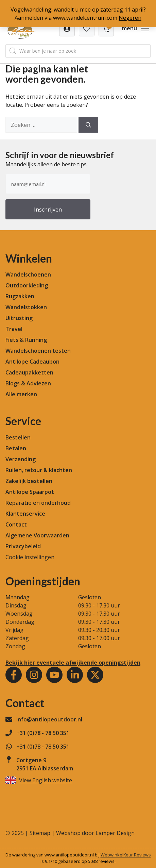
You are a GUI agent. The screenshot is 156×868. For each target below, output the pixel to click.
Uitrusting (19, 318)
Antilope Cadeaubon (32, 362)
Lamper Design (115, 833)
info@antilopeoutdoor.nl (49, 719)
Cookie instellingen (30, 557)
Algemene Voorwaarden (37, 535)
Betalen (16, 448)
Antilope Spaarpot (30, 492)
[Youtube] (54, 675)
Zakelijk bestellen (29, 481)
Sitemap (40, 833)
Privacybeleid (23, 546)
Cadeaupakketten (29, 372)
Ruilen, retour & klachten (39, 470)
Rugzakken (20, 296)
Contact (16, 524)
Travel (14, 329)
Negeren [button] (130, 18)
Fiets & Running (26, 340)
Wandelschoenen (28, 274)
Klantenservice (25, 514)
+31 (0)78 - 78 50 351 (43, 733)
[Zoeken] (88, 125)
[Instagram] (34, 675)
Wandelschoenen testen (38, 351)
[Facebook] (14, 675)
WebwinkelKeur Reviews (126, 855)
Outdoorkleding (27, 285)
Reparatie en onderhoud (38, 503)
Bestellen (18, 437)
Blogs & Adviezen (28, 383)
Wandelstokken (26, 307)
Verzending (21, 459)
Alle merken (21, 394)
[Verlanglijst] (67, 29)
